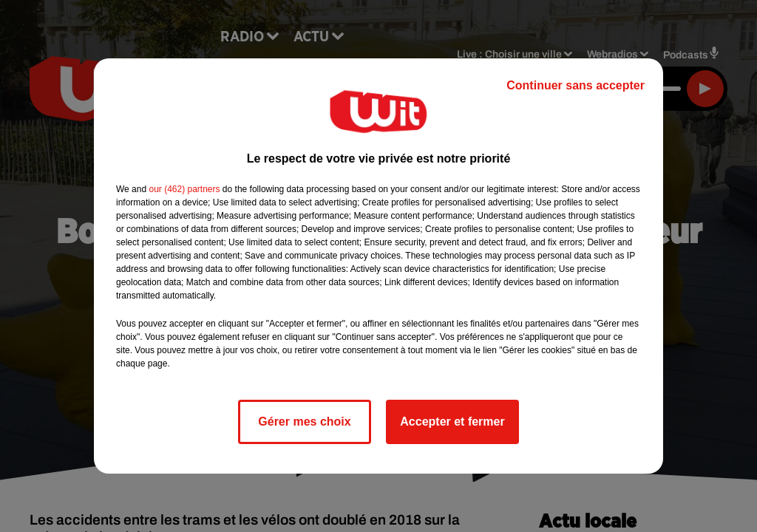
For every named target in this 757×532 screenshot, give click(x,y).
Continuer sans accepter (576, 85)
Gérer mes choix (304, 422)
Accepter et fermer (452, 422)
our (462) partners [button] (184, 189)
